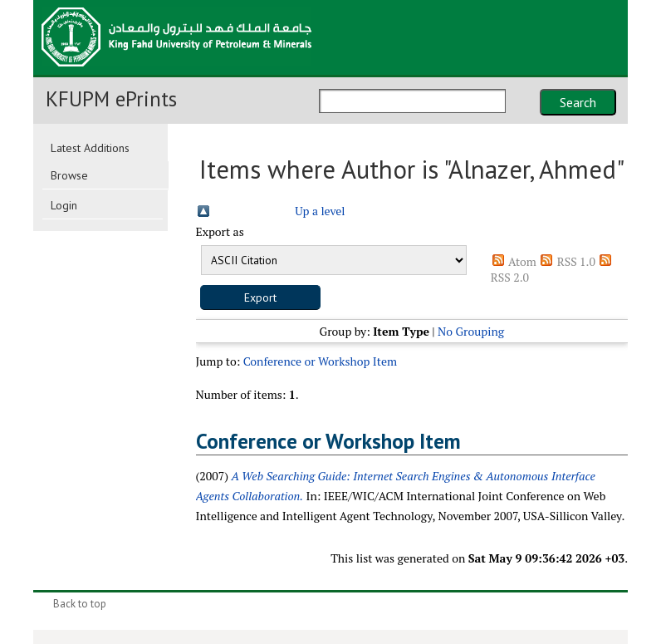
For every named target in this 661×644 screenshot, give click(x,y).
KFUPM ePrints (111, 99)
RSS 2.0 (510, 277)
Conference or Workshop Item (320, 361)
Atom (522, 261)
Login (64, 205)
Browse (69, 175)
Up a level (320, 211)
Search (578, 102)
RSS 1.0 (576, 261)
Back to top (80, 604)
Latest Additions (90, 148)
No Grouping (471, 331)
